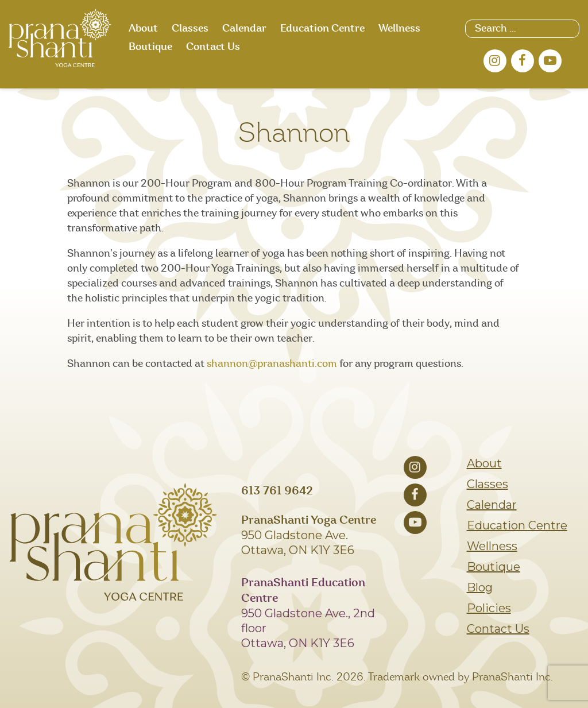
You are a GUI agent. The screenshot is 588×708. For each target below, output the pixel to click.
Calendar (244, 29)
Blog (480, 587)
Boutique (150, 47)
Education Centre (322, 29)
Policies (489, 608)
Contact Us (213, 47)
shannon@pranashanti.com (272, 364)
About (143, 29)
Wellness (399, 29)
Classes (190, 29)
